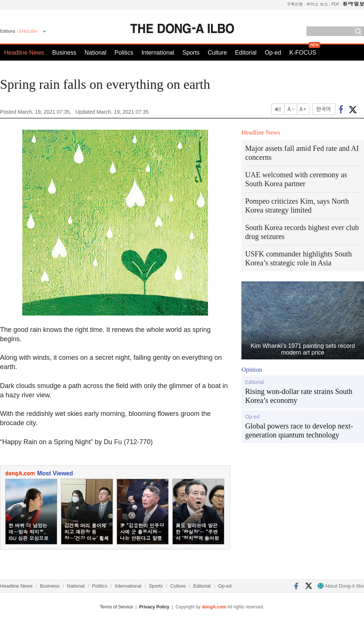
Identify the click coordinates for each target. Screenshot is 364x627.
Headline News (24, 53)
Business (64, 53)
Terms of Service (116, 607)
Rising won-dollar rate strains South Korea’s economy (299, 396)
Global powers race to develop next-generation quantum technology (299, 430)
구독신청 (295, 4)
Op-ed (273, 53)
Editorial (246, 53)
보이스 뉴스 (317, 4)
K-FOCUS (303, 53)
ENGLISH (28, 31)
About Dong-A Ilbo (341, 586)
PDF (335, 4)
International (158, 53)
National (96, 53)
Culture (217, 53)
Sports (191, 53)
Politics (124, 53)
